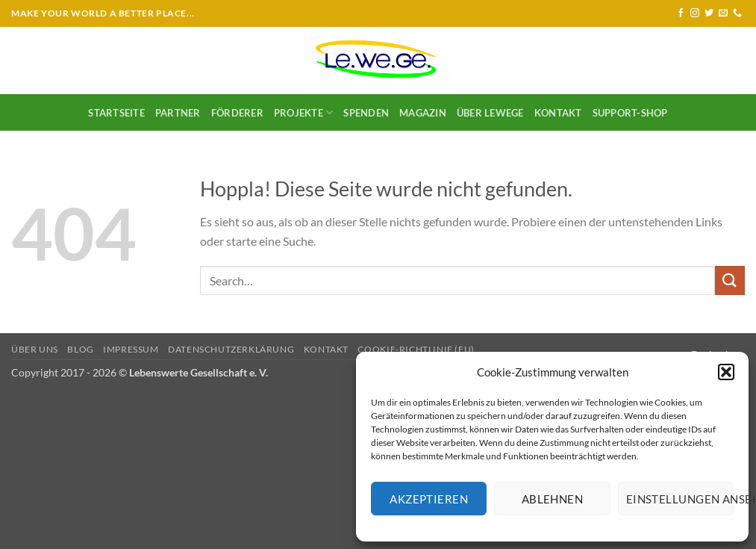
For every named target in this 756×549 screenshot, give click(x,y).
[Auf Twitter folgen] (709, 13)
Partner (178, 113)
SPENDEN (366, 113)
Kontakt (558, 113)
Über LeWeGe (490, 113)
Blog (80, 349)
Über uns (35, 349)
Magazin (423, 113)
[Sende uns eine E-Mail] (723, 13)
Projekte (304, 112)
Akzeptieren (429, 499)
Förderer (237, 113)
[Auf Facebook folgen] (681, 13)
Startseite (116, 113)
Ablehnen (553, 499)
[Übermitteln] (730, 280)
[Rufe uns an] (737, 13)
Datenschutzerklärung (231, 349)
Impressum (131, 349)
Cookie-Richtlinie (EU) (416, 349)
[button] (726, 372)
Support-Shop (630, 113)
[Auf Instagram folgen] (695, 13)
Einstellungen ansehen (680, 499)
